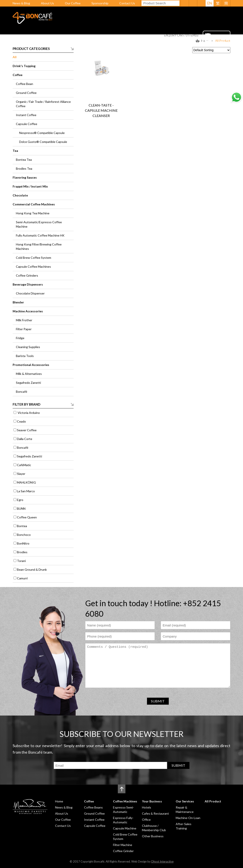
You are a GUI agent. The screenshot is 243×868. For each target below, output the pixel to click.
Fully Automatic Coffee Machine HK (40, 235)
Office (146, 820)
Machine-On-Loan (188, 818)
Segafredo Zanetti (28, 383)
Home (60, 42)
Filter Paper (24, 329)
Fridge (20, 338)
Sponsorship (100, 3)
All (15, 57)
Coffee (77, 42)
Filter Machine (123, 845)
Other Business (153, 836)
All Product (189, 42)
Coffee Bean (24, 84)
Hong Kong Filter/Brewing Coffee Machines (39, 246)
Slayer (21, 474)
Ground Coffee (26, 93)
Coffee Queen (27, 517)
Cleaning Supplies (28, 347)
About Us (47, 3)
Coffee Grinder (123, 851)
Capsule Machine (125, 828)
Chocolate (20, 195)
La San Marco (26, 491)
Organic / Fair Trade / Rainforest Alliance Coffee (43, 104)
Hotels (147, 807)
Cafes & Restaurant (155, 813)
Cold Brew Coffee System (34, 258)
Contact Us (127, 3)
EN (210, 3)
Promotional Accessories (31, 365)
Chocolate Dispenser (30, 293)
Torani (21, 561)
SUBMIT (158, 701)
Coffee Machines (103, 42)
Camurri (22, 578)
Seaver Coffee (27, 430)
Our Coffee (73, 3)
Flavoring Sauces (25, 177)
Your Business (135, 42)
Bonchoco (24, 535)
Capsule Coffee (27, 124)
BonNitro (23, 543)
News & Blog (21, 3)
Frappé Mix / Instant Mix (30, 186)
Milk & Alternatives (29, 374)
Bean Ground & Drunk (32, 569)
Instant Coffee (26, 115)
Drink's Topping (24, 66)
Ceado (21, 421)
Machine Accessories (28, 311)
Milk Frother (24, 320)
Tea (15, 151)
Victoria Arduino (28, 413)
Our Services (163, 42)
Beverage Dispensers (28, 284)
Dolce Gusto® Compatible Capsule (43, 142)
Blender (18, 302)
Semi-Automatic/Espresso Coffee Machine (39, 224)
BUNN (21, 508)
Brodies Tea (24, 168)
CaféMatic (24, 465)
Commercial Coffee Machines (34, 204)
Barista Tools (25, 356)
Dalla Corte (25, 439)
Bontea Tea (24, 160)
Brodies (22, 552)
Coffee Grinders (27, 275)
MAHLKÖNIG (26, 482)
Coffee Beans (93, 807)
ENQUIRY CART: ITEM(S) (181, 35)
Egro (20, 500)
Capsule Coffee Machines (33, 266)
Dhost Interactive (162, 861)
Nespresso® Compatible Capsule (42, 133)
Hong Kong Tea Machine (33, 213)
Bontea (22, 526)
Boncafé (22, 392)
